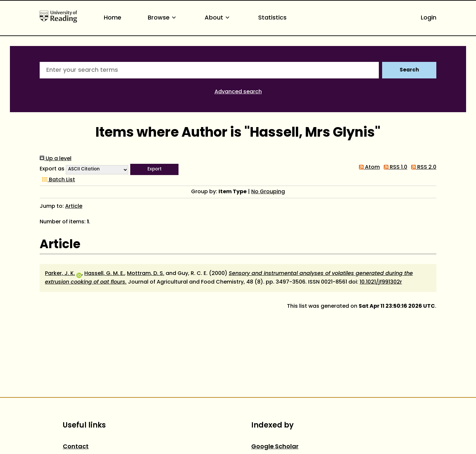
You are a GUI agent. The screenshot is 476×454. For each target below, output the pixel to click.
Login (429, 18)
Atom (368, 167)
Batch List (57, 180)
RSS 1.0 (394, 167)
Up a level (56, 159)
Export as (52, 169)
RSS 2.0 (422, 167)
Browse (163, 18)
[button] (154, 169)
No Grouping (268, 192)
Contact (76, 447)
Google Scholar (275, 447)
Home (113, 18)
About (218, 18)
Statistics (272, 18)
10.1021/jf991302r (381, 282)
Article (74, 206)
